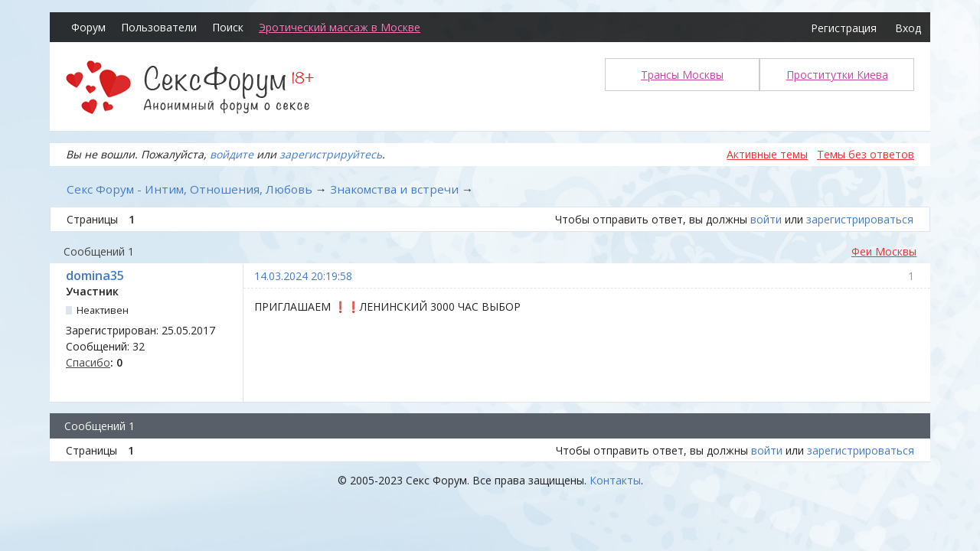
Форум (88, 27)
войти (766, 219)
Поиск (228, 27)
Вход (908, 28)
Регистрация (844, 28)
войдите (232, 154)
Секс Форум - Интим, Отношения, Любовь (189, 189)
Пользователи (159, 27)
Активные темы (767, 154)
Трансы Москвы (682, 75)
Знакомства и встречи (394, 189)
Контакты (615, 480)
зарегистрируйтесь (331, 154)
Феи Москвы (884, 251)
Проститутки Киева (837, 75)
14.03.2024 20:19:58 (303, 276)
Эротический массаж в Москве (340, 27)
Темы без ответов (866, 154)
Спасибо (88, 362)
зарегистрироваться (860, 219)
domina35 (95, 275)
